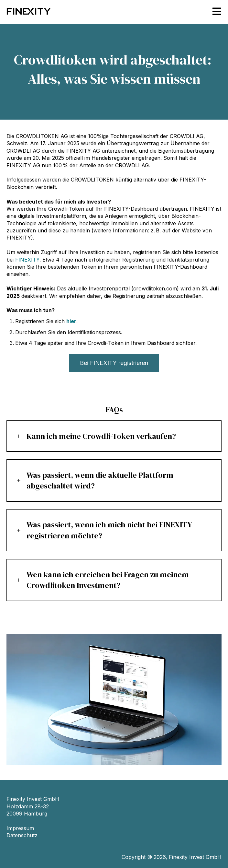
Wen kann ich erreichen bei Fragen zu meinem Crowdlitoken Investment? (108, 580)
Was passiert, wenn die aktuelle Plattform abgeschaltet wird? (100, 481)
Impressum (20, 828)
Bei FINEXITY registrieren (114, 363)
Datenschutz (22, 835)
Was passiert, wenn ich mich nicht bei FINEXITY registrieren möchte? (109, 530)
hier (71, 321)
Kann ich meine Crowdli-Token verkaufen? (101, 436)
